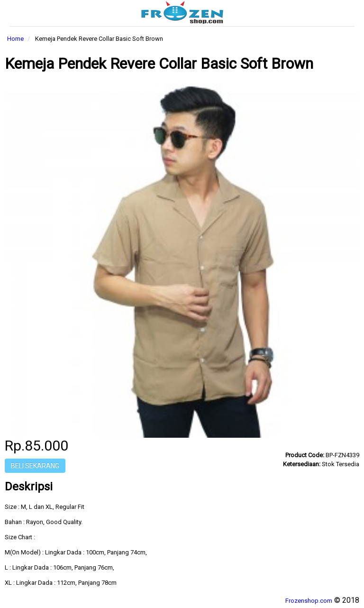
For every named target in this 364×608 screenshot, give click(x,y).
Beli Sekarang (35, 466)
